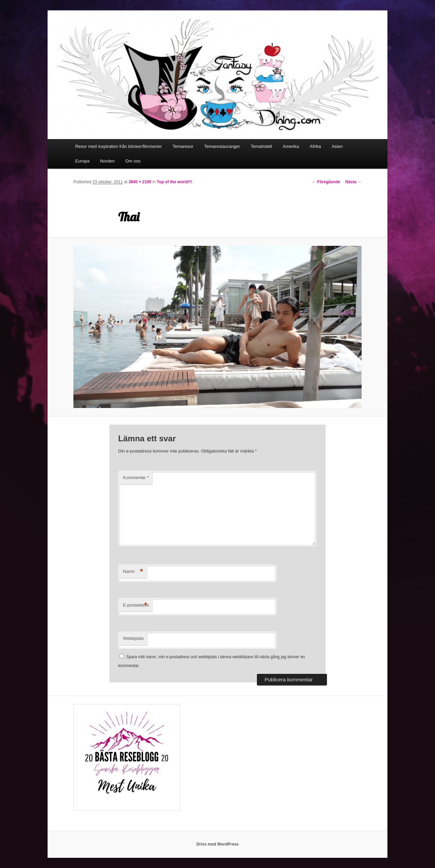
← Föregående (326, 182)
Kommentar (136, 478)
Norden (108, 161)
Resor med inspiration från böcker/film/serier (118, 146)
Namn (133, 572)
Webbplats (133, 638)
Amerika (291, 146)
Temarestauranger (222, 146)
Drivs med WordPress (218, 844)
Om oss (133, 161)
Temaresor (183, 146)
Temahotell (262, 146)
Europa (82, 161)
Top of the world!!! (174, 182)
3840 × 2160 (140, 182)
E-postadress (136, 605)
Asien (337, 146)
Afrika (315, 146)
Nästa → (353, 182)
